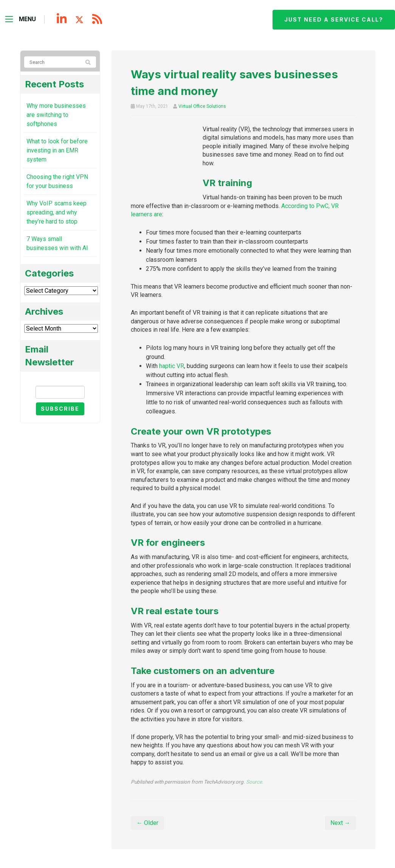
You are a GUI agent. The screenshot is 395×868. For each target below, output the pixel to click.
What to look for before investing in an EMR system (57, 150)
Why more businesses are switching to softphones (56, 115)
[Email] (60, 392)
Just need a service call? (334, 19)
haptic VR (172, 366)
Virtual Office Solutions (202, 106)
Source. (255, 782)
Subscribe (60, 409)
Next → (340, 823)
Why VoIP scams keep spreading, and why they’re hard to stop (57, 212)
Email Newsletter (60, 379)
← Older (147, 823)
